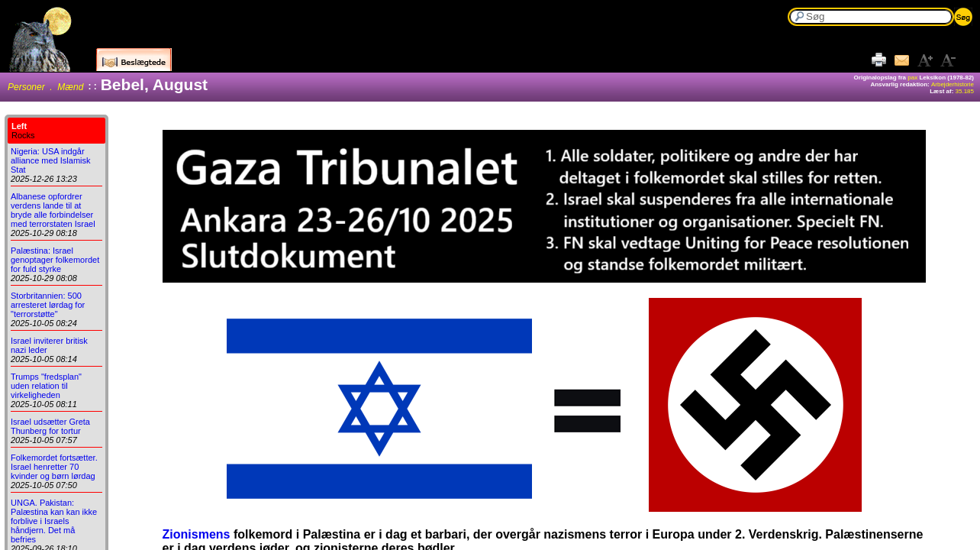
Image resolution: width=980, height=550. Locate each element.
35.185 (965, 91)
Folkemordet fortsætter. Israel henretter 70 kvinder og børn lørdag (54, 467)
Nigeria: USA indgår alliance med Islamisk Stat (51, 160)
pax (912, 78)
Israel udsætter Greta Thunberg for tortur (50, 426)
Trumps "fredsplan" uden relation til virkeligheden (46, 386)
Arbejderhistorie (953, 84)
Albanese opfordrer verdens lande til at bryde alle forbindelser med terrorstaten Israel (53, 210)
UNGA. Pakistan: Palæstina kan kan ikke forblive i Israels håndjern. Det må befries (54, 521)
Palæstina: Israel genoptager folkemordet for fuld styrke (55, 260)
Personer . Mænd (45, 87)
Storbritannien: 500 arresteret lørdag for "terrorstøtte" (48, 305)
